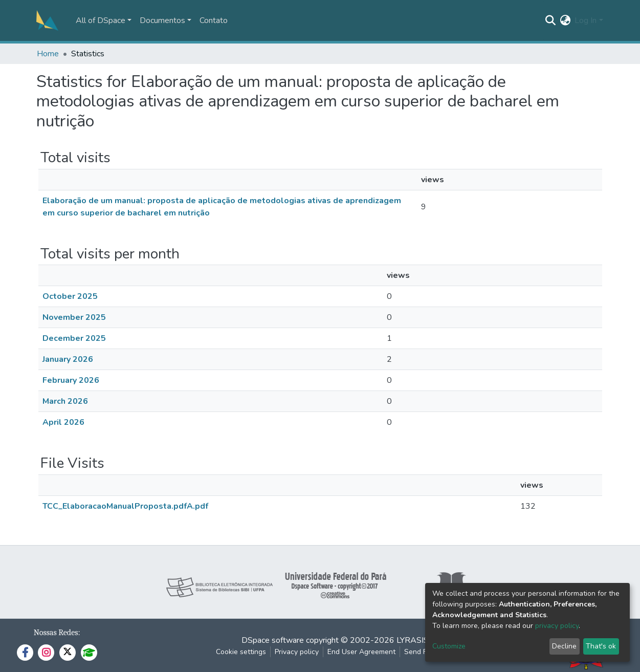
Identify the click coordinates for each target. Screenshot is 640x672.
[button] (565, 20)
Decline (564, 646)
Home (48, 54)
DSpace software (273, 640)
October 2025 (70, 296)
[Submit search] (550, 20)
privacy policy (557, 626)
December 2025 (74, 338)
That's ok (601, 646)
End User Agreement (361, 652)
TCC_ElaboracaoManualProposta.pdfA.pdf (125, 506)
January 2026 (68, 359)
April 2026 (63, 422)
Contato (214, 20)
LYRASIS (413, 640)
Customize (449, 646)
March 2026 (65, 401)
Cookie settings (241, 652)
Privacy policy (297, 652)
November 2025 (74, 317)
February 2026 (71, 380)
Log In (586, 20)
